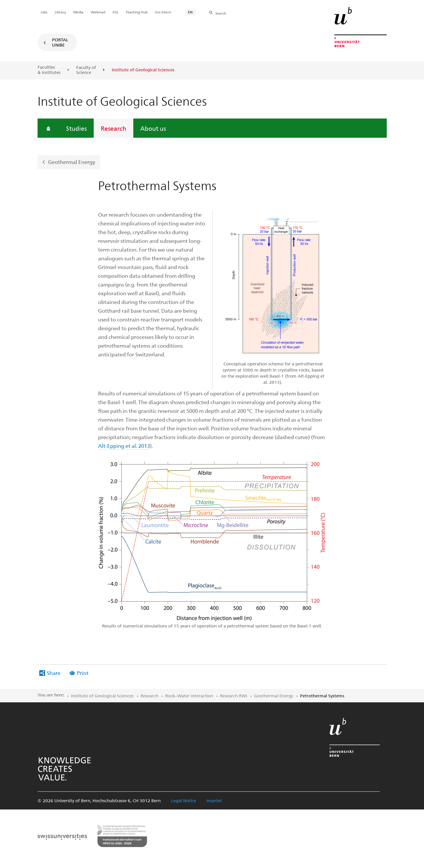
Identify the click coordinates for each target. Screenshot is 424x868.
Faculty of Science (86, 70)
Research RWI (234, 696)
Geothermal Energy (72, 162)
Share (54, 673)
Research (113, 128)
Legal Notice (184, 800)
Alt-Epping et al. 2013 (124, 446)
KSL (116, 12)
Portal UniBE (60, 42)
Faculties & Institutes (49, 70)
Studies (76, 128)
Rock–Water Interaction (189, 696)
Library (60, 12)
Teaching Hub (137, 12)
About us (153, 128)
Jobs (44, 12)
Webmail (98, 12)
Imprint (214, 800)
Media (78, 12)
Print (83, 673)
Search (221, 13)
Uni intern (163, 12)
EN (190, 12)
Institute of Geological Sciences (102, 696)
